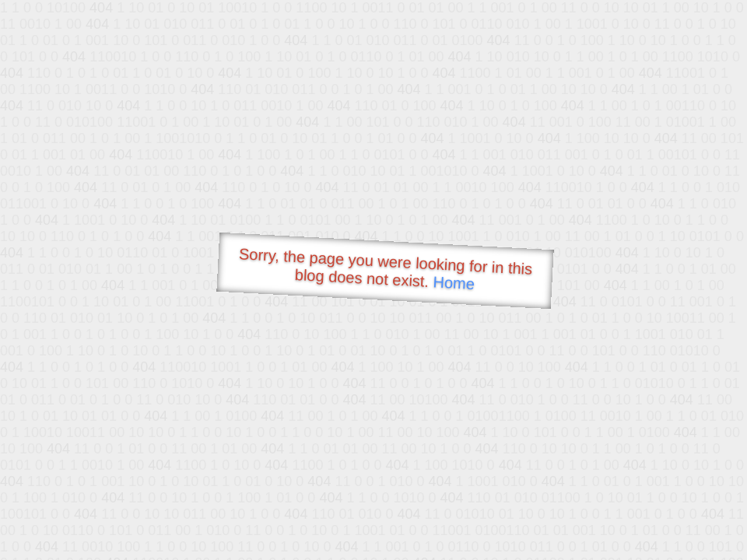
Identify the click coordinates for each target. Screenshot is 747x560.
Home (454, 283)
